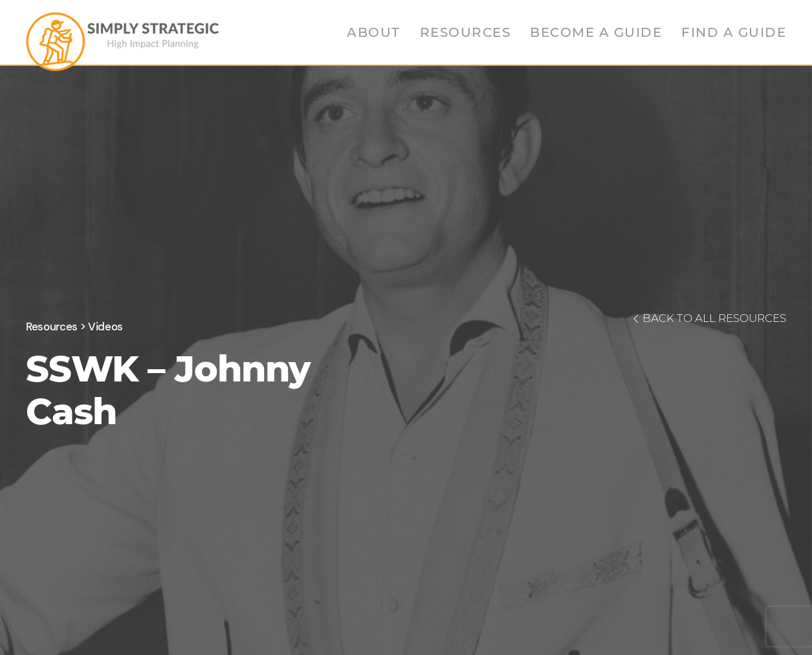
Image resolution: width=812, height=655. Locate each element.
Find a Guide (734, 32)
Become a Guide (596, 32)
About (374, 32)
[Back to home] (122, 39)
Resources (466, 32)
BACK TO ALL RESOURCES (708, 318)
